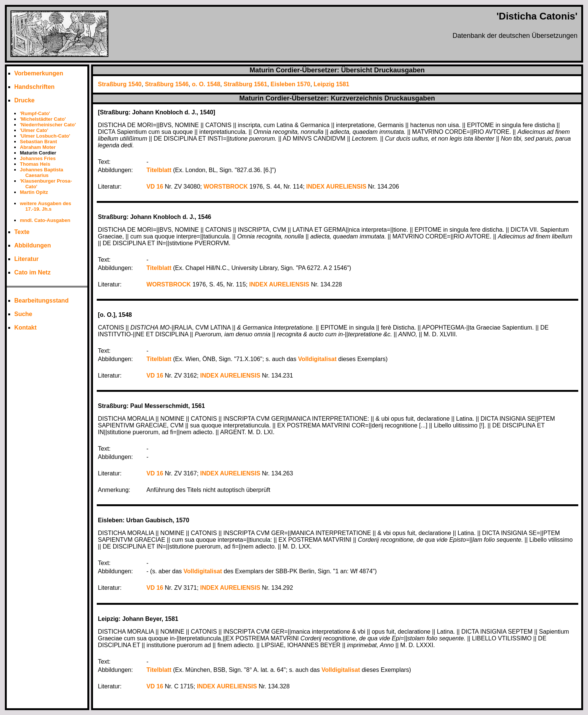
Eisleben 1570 (291, 84)
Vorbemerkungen (39, 73)
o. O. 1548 (206, 84)
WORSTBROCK (226, 187)
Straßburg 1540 (120, 84)
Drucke (24, 100)
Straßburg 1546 (166, 84)
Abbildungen (33, 245)
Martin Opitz (34, 192)
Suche (23, 314)
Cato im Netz (32, 272)
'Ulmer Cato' (34, 130)
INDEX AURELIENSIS (336, 187)
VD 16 (155, 187)
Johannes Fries (38, 158)
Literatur (26, 259)
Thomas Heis (35, 164)
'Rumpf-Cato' (35, 113)
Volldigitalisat (317, 359)
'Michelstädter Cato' (43, 119)
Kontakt (25, 328)
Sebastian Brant (38, 142)
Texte (22, 232)
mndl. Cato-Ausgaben (45, 220)
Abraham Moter (38, 147)
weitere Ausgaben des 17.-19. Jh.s (46, 206)
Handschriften (34, 87)
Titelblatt (159, 170)
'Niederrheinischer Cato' (48, 125)
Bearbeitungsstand (41, 301)
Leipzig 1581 (331, 84)
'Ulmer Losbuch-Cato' (45, 136)
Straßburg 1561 (245, 84)
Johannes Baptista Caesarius (42, 172)
